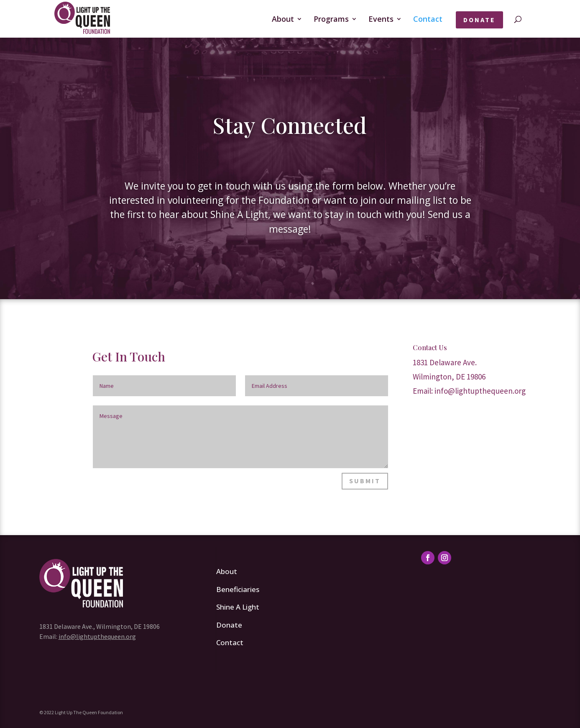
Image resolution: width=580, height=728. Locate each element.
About (283, 20)
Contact (428, 20)
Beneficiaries (238, 589)
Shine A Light (238, 607)
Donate (479, 20)
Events (381, 20)
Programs (331, 20)
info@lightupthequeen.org (480, 391)
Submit (365, 481)
